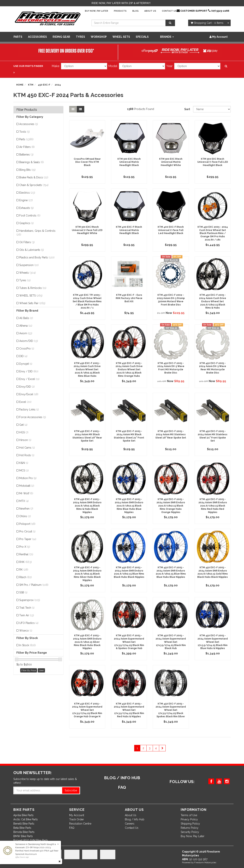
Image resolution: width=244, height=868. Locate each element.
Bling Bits (27, 170)
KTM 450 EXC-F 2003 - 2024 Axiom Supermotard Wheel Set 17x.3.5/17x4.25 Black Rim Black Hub (171, 642)
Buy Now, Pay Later (96, 11)
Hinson (25, 440)
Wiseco (26, 631)
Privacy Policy (189, 819)
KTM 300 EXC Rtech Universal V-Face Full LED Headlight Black (213, 162)
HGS (24, 432)
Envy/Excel (29, 394)
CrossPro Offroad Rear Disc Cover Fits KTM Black (87, 162)
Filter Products (27, 110)
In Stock (28, 645)
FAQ (72, 828)
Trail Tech (27, 608)
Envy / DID (29, 371)
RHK (26, 562)
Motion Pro (28, 478)
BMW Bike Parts (23, 836)
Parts (18, 37)
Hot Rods (27, 455)
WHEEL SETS (121, 37)
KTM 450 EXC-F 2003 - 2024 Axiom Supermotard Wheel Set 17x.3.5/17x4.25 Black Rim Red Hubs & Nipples (129, 710)
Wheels (28, 273)
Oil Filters (27, 242)
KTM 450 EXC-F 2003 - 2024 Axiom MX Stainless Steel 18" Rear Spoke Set (171, 434)
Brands (167, 37)
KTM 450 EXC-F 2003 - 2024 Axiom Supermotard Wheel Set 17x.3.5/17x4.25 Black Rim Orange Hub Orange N (87, 710)
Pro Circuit (27, 531)
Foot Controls (30, 216)
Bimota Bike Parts (24, 832)
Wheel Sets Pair (32, 303)
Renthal (26, 554)
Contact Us (169, 11)
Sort (187, 109)
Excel (25, 402)
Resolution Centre (80, 824)
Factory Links (29, 410)
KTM (31, 85)
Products (120, 11)
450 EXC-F (44, 85)
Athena (26, 326)
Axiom (26, 333)
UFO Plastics (29, 623)
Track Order (77, 819)
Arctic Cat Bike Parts (26, 819)
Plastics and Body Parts (37, 257)
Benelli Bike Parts (24, 824)
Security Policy (190, 832)
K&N (24, 463)
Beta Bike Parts (22, 828)
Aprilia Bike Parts (23, 815)
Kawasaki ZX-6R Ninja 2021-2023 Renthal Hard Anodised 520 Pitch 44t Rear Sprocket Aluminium (37, 851)
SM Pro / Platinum (34, 585)
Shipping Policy (190, 824)
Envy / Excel (29, 379)
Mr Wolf (26, 493)
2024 (58, 85)
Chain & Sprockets (34, 185)
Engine (26, 200)
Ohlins (25, 516)
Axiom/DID (29, 341)
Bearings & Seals (32, 162)
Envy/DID (27, 387)
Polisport (27, 524)
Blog (135, 11)
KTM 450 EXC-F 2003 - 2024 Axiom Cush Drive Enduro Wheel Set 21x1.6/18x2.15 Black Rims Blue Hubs (87, 370)
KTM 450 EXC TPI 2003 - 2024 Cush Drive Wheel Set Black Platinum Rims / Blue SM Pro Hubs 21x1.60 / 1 (87, 301)
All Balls (26, 318)
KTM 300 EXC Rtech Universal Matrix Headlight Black (129, 162)
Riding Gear (61, 37)
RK (24, 570)
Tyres (80, 37)
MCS (24, 470)
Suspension (29, 265)
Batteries (26, 155)
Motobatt (27, 486)
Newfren (26, 509)
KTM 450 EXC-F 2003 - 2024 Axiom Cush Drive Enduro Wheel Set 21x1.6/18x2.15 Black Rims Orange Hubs (129, 370)
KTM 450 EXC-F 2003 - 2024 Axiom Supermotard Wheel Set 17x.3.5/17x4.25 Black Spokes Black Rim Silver (171, 710)
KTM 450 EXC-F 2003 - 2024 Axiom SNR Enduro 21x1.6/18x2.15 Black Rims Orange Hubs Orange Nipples (171, 506)
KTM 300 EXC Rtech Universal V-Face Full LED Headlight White (87, 230)
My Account (77, 815)
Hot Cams (27, 448)
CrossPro (27, 349)
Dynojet (26, 364)
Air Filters (27, 147)
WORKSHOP (99, 37)
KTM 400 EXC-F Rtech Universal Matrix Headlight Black (129, 230)
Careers (130, 824)
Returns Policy (190, 828)
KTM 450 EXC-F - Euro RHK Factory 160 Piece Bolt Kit (129, 298)
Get (23, 425)
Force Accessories (33, 417)
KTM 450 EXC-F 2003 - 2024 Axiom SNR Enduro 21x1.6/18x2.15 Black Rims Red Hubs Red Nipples (213, 506)
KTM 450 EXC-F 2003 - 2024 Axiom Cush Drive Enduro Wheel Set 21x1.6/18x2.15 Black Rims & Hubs (213, 301)
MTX (24, 501)
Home (20, 85)
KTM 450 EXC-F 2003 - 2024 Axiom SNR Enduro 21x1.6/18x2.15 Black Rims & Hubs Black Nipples (87, 506)
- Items (207, 23)
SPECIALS (142, 37)
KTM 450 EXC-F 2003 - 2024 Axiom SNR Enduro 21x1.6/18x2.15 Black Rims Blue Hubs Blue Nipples (129, 506)
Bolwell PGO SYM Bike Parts (31, 840)
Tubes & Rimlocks (33, 288)
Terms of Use (189, 815)
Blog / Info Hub (135, 819)
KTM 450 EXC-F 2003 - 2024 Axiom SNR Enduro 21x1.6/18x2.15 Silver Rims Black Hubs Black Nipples (87, 642)
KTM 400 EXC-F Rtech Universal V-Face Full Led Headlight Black (171, 230)
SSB (23, 592)
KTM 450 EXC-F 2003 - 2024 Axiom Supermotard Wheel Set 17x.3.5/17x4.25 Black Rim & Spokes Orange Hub (129, 642)
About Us (150, 11)
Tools (24, 132)
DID (23, 356)
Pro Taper (28, 539)
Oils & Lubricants (32, 250)
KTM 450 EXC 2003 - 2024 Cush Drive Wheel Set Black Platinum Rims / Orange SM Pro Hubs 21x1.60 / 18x (213, 233)
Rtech (26, 577)
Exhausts (26, 208)
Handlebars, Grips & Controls (36, 233)
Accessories (37, 37)
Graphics (26, 223)
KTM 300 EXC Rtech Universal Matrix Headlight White (171, 162)
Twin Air (27, 615)
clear (41, 670)
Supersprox (30, 600)
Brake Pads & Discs (34, 177)
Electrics (27, 193)
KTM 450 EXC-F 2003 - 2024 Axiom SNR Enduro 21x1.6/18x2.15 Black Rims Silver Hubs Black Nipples (87, 574)
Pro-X (25, 547)
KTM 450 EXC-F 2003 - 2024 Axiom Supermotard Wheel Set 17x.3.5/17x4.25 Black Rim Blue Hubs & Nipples (213, 642)
